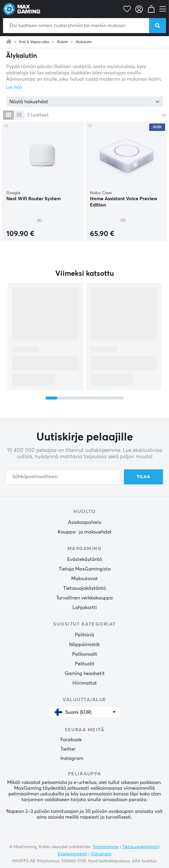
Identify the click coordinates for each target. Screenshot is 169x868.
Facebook (71, 740)
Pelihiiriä (84, 635)
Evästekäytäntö (85, 559)
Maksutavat (84, 579)
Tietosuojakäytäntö (84, 588)
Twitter (68, 749)
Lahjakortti (85, 608)
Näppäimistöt (84, 645)
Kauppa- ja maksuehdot (85, 532)
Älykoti (62, 42)
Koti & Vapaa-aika (34, 42)
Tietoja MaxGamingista (85, 569)
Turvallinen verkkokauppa (84, 598)
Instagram (72, 758)
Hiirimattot (85, 683)
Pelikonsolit (85, 654)
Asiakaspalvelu (85, 522)
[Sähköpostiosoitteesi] (63, 477)
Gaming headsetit (85, 674)
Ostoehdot (101, 854)
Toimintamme (106, 847)
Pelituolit (85, 664)
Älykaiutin (84, 42)
